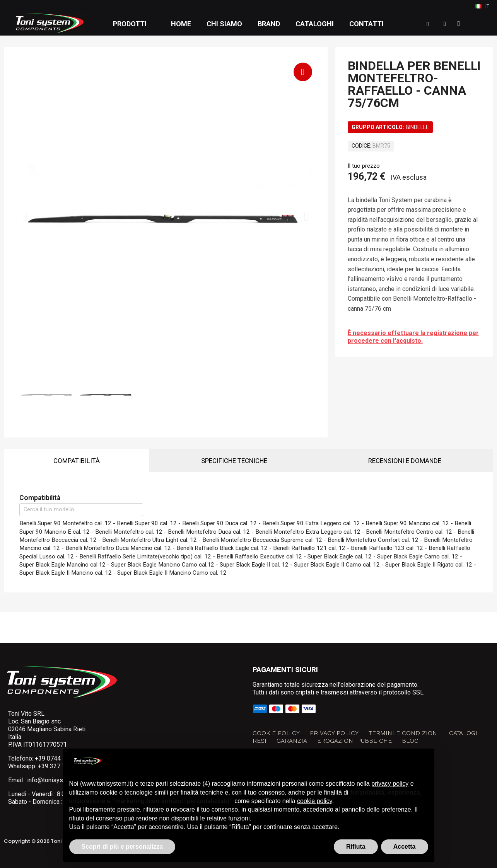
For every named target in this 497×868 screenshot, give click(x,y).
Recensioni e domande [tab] (405, 461)
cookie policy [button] (314, 801)
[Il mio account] (445, 24)
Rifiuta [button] (356, 847)
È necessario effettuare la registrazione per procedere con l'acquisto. (413, 337)
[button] (428, 24)
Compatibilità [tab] (77, 461)
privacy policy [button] (390, 784)
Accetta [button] (405, 847)
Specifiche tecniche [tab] (234, 461)
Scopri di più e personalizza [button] (122, 847)
